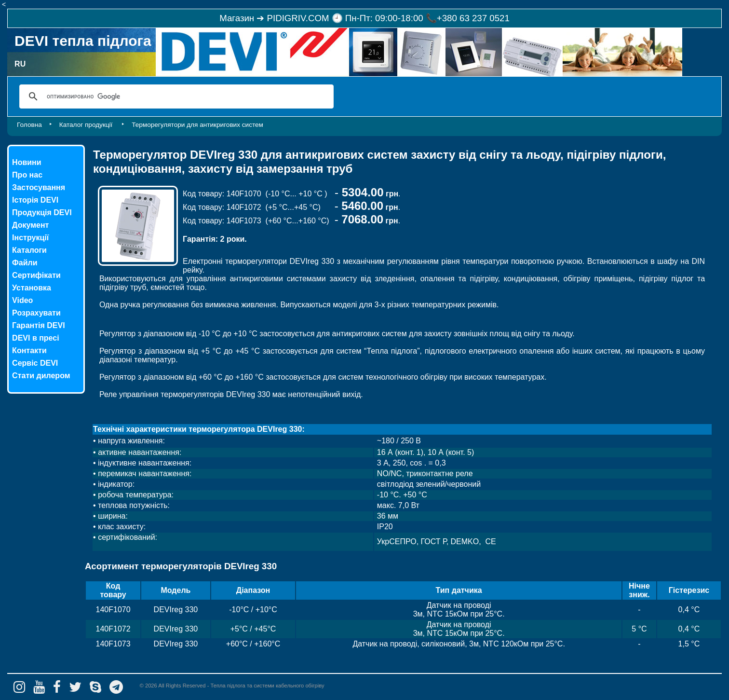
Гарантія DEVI (39, 325)
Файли (25, 263)
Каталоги (29, 250)
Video (22, 300)
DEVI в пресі (36, 338)
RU (20, 64)
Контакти (29, 350)
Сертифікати (36, 275)
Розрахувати (36, 313)
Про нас (27, 175)
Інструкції (30, 238)
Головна (29, 125)
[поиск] (175, 96)
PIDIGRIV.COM (298, 18)
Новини (27, 162)
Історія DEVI (35, 200)
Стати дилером (41, 376)
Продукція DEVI (42, 213)
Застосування (39, 187)
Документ (30, 225)
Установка (32, 288)
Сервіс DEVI (35, 363)
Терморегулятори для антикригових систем (197, 125)
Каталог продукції (87, 125)
